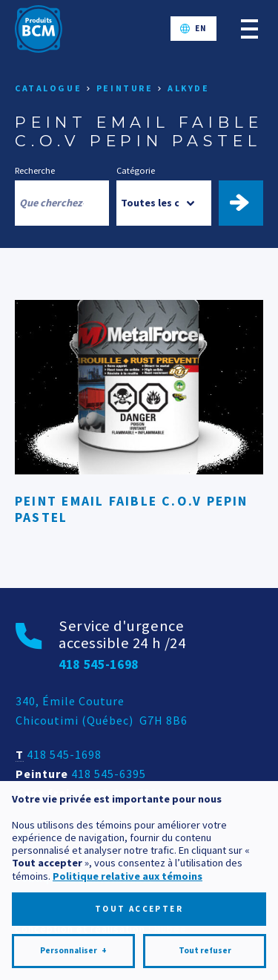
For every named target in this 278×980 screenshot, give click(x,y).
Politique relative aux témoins (128, 834)
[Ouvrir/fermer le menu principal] (249, 29)
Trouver (247, 203)
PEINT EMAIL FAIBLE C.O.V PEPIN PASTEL (132, 509)
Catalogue (48, 88)
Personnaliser (73, 909)
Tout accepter (139, 867)
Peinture (125, 88)
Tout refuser (205, 909)
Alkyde (188, 88)
